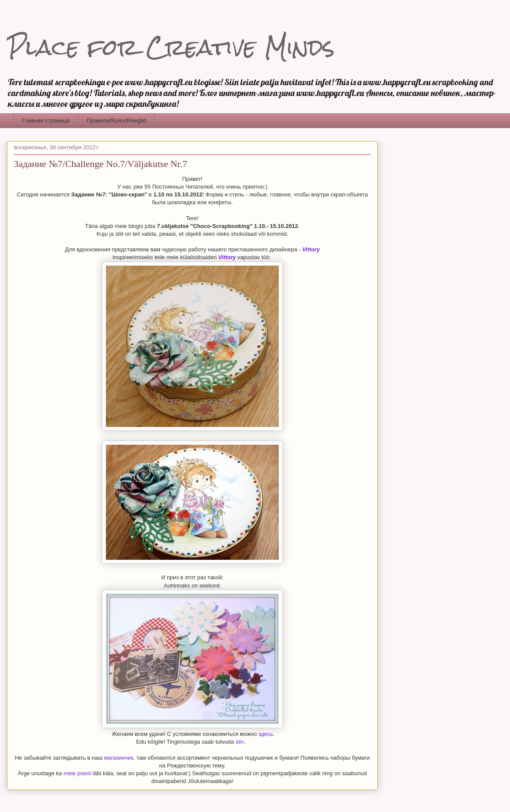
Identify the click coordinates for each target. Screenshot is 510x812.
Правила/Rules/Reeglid (116, 120)
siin (240, 742)
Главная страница (46, 120)
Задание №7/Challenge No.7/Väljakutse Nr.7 (100, 164)
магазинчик (119, 758)
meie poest (77, 773)
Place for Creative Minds (171, 47)
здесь (266, 734)
